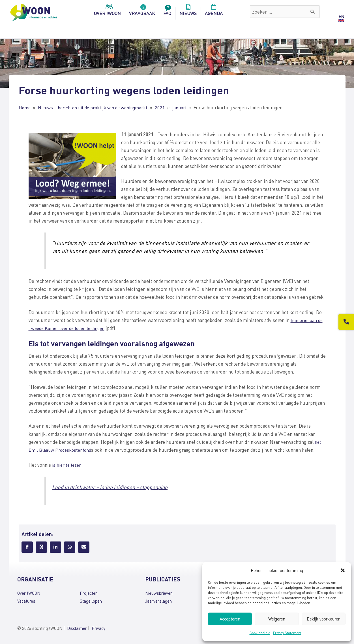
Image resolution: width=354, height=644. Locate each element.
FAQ (167, 12)
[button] (343, 570)
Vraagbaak (142, 12)
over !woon (107, 12)
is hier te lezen (68, 465)
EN (341, 16)
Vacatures (26, 601)
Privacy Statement (287, 633)
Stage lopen (91, 601)
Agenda (214, 12)
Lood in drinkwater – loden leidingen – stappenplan (113, 487)
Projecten (89, 593)
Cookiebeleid (260, 633)
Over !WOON (29, 593)
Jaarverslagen (158, 601)
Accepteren (230, 619)
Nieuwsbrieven (159, 593)
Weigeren (277, 619)
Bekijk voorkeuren (324, 619)
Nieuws (188, 12)
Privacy (98, 628)
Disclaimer (77, 628)
